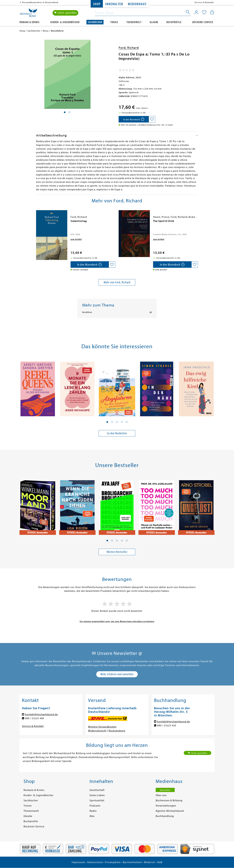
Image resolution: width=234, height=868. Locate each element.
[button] (107, 422)
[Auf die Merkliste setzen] (152, 119)
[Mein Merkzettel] (204, 13)
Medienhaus (137, 4)
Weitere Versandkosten (102, 727)
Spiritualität (97, 800)
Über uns (161, 795)
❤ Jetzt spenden (65, 13)
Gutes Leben (97, 795)
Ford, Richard (129, 48)
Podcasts (95, 806)
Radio (93, 811)
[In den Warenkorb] (134, 119)
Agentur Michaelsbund (170, 811)
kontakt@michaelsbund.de (41, 714)
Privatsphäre (113, 862)
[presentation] (37, 223)
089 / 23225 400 (35, 718)
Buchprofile (174, 22)
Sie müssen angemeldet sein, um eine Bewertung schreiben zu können (117, 621)
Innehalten (114, 4)
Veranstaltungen (166, 806)
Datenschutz (95, 862)
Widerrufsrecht (97, 731)
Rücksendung (117, 731)
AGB (160, 862)
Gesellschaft (97, 790)
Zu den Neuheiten (117, 433)
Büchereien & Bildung (169, 800)
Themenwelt (134, 22)
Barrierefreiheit (132, 862)
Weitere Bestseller (117, 552)
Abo (92, 816)
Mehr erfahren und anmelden (117, 674)
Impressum (78, 862)
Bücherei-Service (203, 22)
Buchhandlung (165, 816)
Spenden (165, 790)
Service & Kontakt (204, 2)
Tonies (114, 22)
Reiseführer (87, 312)
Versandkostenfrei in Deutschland (40, 2)
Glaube (154, 22)
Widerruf (149, 862)
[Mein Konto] (196, 12)
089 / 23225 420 (167, 726)
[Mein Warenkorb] (212, 12)
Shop (97, 4)
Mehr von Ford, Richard (117, 282)
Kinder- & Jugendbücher (65, 22)
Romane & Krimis (29, 22)
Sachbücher (95, 22)
